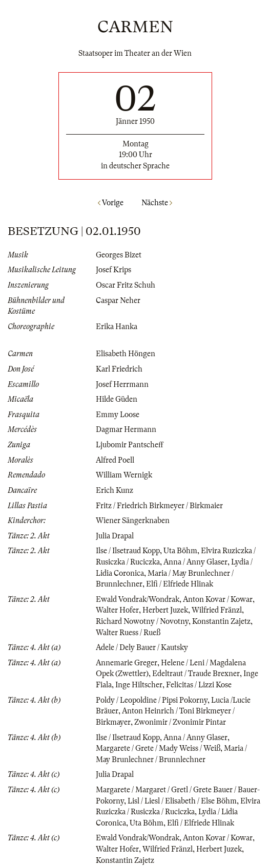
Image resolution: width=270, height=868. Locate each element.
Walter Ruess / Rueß (128, 633)
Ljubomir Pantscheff (130, 445)
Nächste (157, 203)
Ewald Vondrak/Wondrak (138, 599)
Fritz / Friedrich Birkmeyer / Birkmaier (159, 506)
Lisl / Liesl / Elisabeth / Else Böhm (182, 801)
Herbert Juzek (165, 610)
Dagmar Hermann (126, 429)
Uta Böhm (180, 551)
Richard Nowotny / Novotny (142, 621)
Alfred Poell (115, 460)
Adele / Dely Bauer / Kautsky (142, 647)
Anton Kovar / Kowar (218, 599)
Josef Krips (113, 270)
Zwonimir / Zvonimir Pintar (180, 722)
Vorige (111, 203)
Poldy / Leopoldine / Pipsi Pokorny (152, 700)
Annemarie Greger (127, 663)
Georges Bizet (119, 255)
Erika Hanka (117, 327)
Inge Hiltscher (139, 685)
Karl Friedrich (119, 369)
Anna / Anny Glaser (195, 562)
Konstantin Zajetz (221, 621)
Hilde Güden (117, 399)
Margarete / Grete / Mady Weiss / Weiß (158, 748)
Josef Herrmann (122, 384)
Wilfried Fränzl (217, 610)
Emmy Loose (118, 415)
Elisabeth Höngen (126, 354)
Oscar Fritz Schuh (126, 285)
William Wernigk (124, 475)
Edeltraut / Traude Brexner (196, 674)
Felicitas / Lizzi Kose (199, 685)
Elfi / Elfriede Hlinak (180, 584)
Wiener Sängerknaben (133, 520)
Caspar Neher (118, 300)
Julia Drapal (115, 536)
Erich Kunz (115, 490)
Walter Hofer (117, 610)
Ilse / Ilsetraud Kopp (128, 551)
